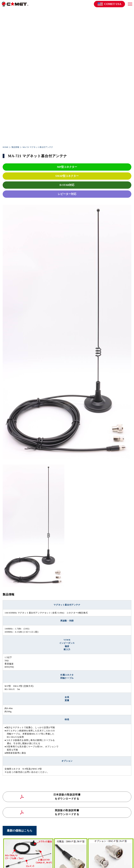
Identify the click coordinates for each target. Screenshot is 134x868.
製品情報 (15, 147)
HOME (5, 147)
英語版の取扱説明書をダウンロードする (67, 812)
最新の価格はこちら (20, 831)
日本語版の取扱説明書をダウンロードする (67, 797)
